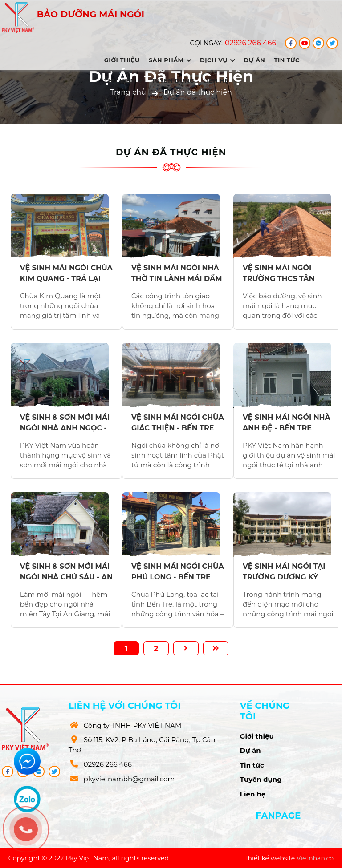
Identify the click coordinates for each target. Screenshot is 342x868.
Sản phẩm (170, 60)
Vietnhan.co (315, 858)
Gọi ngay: (206, 43)
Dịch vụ (218, 60)
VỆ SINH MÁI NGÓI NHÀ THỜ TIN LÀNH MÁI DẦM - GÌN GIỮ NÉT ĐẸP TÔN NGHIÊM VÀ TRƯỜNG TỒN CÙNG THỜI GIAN (177, 273)
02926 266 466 (250, 43)
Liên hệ (216, 80)
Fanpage (278, 816)
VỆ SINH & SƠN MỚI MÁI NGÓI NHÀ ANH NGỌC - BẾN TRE (65, 423)
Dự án (255, 60)
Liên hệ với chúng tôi (125, 706)
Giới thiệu (122, 60)
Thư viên (123, 80)
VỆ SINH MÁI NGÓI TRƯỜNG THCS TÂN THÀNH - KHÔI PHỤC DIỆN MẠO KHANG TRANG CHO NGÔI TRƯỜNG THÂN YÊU (281, 273)
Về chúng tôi (265, 711)
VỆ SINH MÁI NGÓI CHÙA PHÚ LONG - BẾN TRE (178, 572)
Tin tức (287, 60)
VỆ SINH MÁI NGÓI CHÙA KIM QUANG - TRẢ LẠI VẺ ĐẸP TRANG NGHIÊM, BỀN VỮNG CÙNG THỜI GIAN (66, 273)
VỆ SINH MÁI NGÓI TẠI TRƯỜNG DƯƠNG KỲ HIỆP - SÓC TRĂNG (284, 572)
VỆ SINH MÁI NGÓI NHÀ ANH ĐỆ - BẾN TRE (287, 423)
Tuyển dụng (173, 80)
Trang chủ (128, 92)
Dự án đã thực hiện (198, 92)
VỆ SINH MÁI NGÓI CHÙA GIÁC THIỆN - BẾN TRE (178, 423)
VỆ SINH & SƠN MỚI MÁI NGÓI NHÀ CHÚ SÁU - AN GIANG (66, 572)
